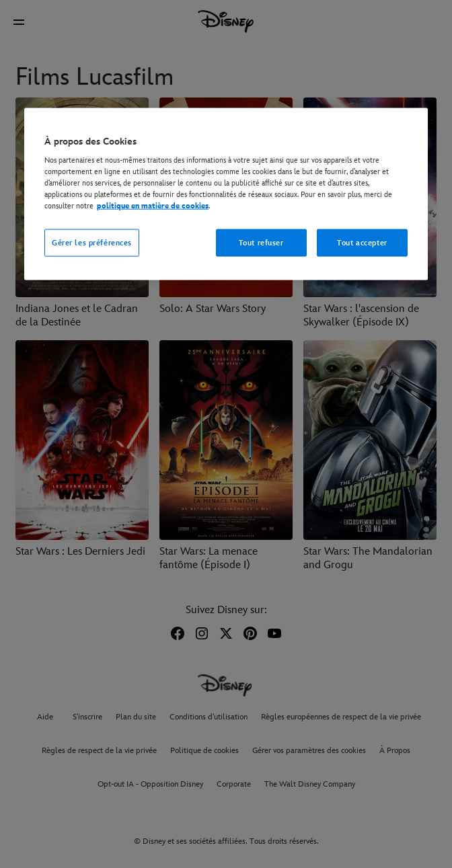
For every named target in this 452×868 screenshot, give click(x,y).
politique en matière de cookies (153, 206)
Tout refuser (261, 242)
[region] (226, 194)
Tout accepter (362, 242)
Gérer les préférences (92, 242)
